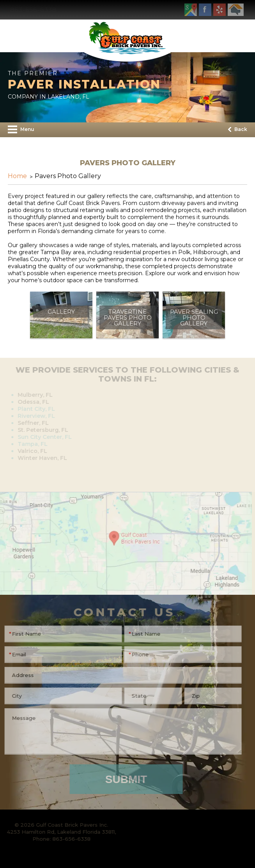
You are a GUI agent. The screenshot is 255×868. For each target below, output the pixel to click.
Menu (21, 129)
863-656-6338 (36, 10)
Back (238, 129)
